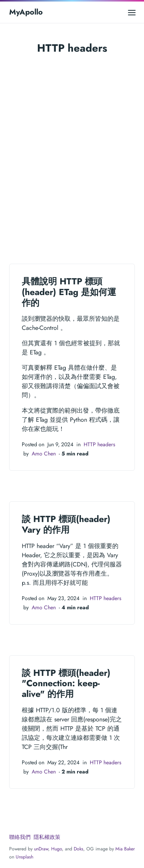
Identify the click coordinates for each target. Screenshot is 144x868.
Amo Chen (44, 454)
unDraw (41, 849)
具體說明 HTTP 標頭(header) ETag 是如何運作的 (69, 292)
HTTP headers (100, 444)
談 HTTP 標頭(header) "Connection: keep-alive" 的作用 (66, 683)
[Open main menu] (132, 12)
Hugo (57, 849)
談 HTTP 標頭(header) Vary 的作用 (66, 524)
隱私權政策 (47, 837)
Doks (78, 849)
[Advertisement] (72, 157)
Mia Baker (125, 849)
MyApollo (26, 12)
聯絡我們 (20, 837)
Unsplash (24, 857)
